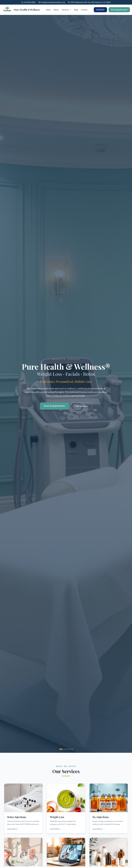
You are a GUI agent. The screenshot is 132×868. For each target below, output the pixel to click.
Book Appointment (119, 10)
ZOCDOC (100, 10)
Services (67, 10)
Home (48, 10)
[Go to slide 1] (61, 749)
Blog (76, 10)
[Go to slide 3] (66, 749)
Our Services (82, 407)
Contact (84, 10)
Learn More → (13, 829)
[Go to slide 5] (70, 749)
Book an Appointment (54, 407)
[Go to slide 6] (72, 749)
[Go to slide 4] (68, 749)
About (56, 10)
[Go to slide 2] (64, 749)
